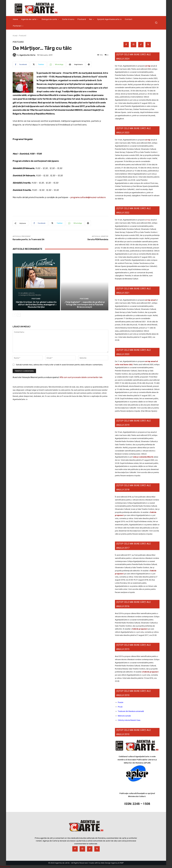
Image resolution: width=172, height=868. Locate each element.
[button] (156, 23)
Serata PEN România (98, 239)
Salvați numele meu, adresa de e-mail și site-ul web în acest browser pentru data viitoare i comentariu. (59, 365)
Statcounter (5, 866)
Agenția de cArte (27, 55)
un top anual (151, 300)
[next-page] (19, 315)
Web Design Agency (109, 863)
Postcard (23, 36)
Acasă (15, 36)
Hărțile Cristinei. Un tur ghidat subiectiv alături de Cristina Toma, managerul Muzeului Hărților (36, 305)
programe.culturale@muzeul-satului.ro (88, 197)
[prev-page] (14, 315)
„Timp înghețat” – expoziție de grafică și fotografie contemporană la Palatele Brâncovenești (85, 305)
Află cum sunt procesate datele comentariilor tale (81, 377)
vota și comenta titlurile (143, 457)
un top (148, 66)
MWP (122, 863)
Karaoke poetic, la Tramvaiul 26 (29, 239)
